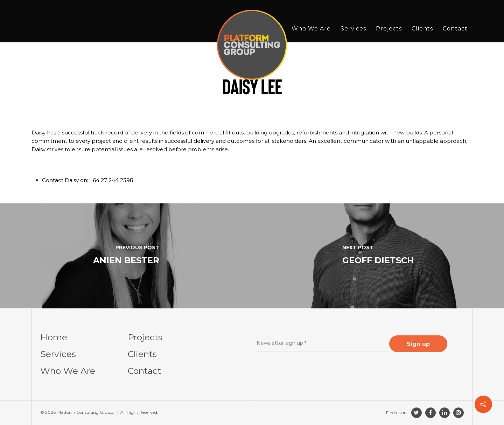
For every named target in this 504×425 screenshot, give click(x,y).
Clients (422, 29)
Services (353, 29)
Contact (455, 29)
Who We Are (311, 29)
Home (54, 337)
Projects (389, 29)
